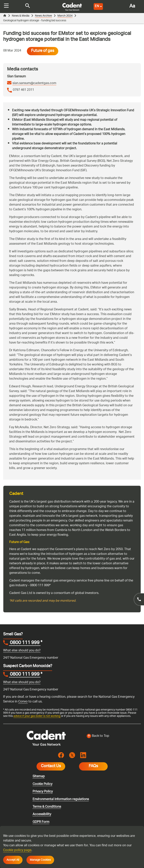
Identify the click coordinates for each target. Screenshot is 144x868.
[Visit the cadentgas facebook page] (61, 745)
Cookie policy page (17, 850)
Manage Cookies (40, 860)
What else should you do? (22, 640)
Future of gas (43, 41)
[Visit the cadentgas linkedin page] (83, 745)
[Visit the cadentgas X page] (72, 745)
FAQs (93, 756)
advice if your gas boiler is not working (37, 706)
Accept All (13, 860)
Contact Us (51, 756)
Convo (23, 691)
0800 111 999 (25, 633)
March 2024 (65, 16)
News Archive (43, 16)
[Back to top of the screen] (98, 726)
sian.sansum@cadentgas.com (34, 73)
